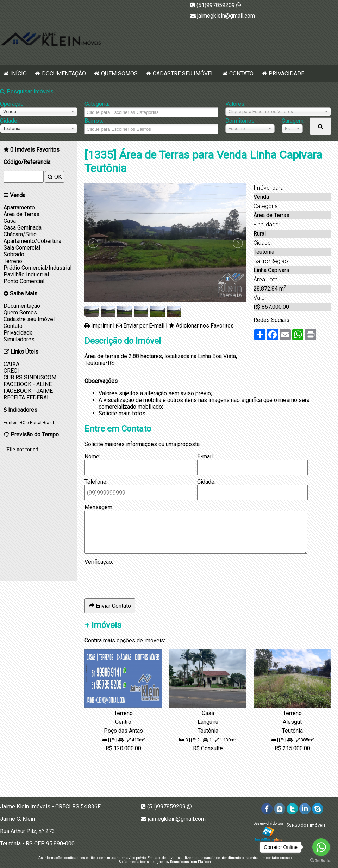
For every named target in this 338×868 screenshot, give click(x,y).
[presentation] (138, 579)
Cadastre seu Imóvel (183, 74)
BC (23, 423)
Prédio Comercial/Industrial (37, 268)
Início (18, 74)
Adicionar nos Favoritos (205, 326)
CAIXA (11, 364)
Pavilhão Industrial (26, 274)
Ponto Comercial (24, 281)
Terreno (13, 261)
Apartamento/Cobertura (32, 241)
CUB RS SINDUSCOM (30, 377)
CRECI (11, 371)
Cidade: (9, 121)
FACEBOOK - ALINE (28, 384)
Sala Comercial (22, 248)
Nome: (92, 456)
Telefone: (96, 482)
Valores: (235, 104)
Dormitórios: (240, 121)
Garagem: (292, 121)
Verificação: (99, 562)
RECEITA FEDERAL (27, 398)
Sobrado (14, 254)
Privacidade (286, 74)
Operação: (12, 104)
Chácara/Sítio (20, 234)
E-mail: (205, 456)
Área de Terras (21, 214)
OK (55, 177)
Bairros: (94, 121)
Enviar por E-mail (144, 326)
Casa (10, 221)
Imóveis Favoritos (35, 150)
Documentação (64, 74)
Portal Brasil (42, 423)
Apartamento (19, 207)
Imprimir (101, 326)
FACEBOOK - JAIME (28, 391)
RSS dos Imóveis (309, 825)
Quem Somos (119, 74)
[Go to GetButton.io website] (321, 861)
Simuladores (19, 339)
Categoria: (97, 104)
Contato (241, 74)
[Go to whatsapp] (321, 847)
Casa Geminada (23, 228)
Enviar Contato (110, 606)
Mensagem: (99, 507)
